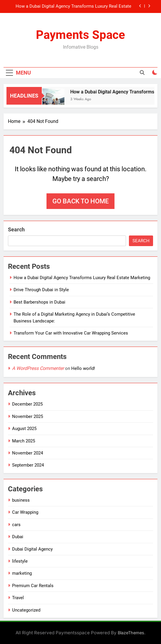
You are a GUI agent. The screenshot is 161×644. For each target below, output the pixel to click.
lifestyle (20, 561)
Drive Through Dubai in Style (41, 290)
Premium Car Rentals (33, 586)
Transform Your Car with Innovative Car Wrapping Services (71, 333)
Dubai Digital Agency (32, 549)
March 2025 (24, 441)
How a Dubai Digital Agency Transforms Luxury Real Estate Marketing (73, 6)
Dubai (18, 537)
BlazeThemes (131, 633)
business (21, 500)
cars (16, 525)
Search (16, 229)
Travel (18, 598)
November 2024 (28, 453)
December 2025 (27, 404)
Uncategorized (26, 610)
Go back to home (80, 201)
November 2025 (28, 416)
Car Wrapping (25, 512)
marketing (22, 573)
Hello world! (83, 368)
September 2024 (28, 465)
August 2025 (24, 429)
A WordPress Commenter (38, 368)
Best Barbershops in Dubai (39, 302)
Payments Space (80, 35)
